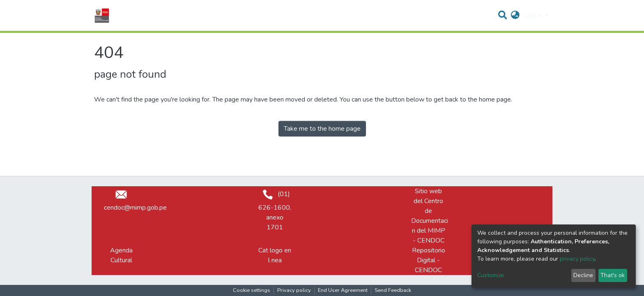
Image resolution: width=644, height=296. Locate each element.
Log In (534, 16)
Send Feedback (393, 290)
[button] (515, 16)
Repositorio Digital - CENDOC (429, 260)
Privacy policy (294, 290)
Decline (583, 275)
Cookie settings (252, 290)
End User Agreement (343, 290)
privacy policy (577, 259)
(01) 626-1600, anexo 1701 (275, 211)
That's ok (613, 275)
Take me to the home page (322, 129)
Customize (491, 275)
